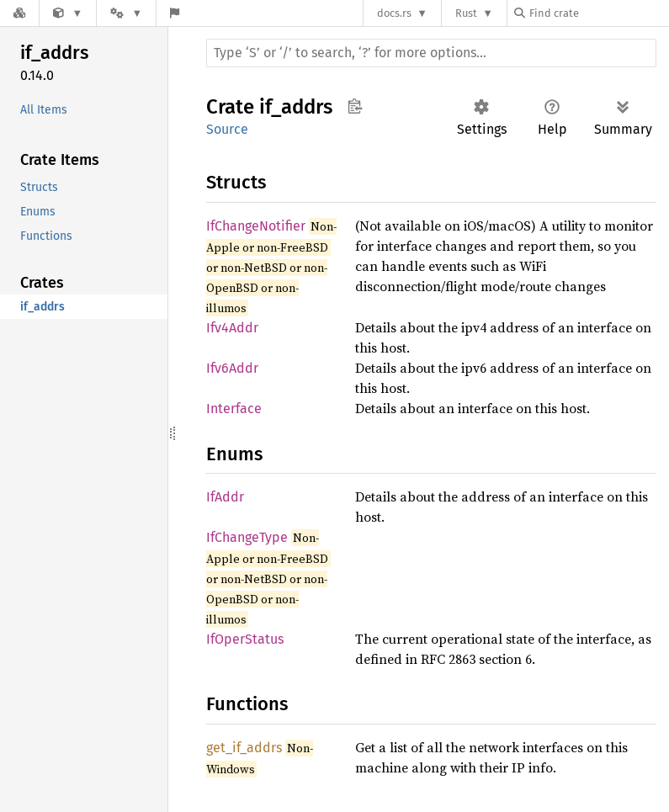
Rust (466, 13)
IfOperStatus (245, 639)
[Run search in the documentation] (431, 53)
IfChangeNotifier (256, 226)
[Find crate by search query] (598, 13)
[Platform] (126, 13)
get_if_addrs (244, 748)
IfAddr (225, 497)
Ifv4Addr (232, 328)
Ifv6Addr (232, 368)
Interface (234, 409)
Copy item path (355, 106)
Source (227, 129)
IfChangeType (247, 537)
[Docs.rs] (19, 13)
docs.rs (394, 13)
